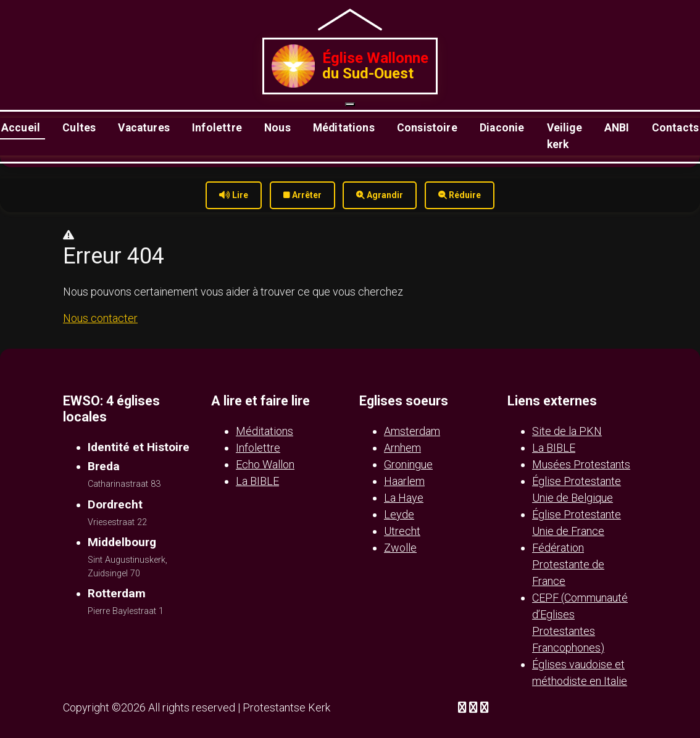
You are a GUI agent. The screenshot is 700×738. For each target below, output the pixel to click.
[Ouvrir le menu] (350, 104)
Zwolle (400, 548)
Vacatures (144, 128)
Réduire (460, 195)
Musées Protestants (581, 464)
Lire (234, 195)
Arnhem (402, 448)
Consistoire (427, 128)
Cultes (79, 128)
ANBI (617, 128)
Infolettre (217, 128)
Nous (277, 128)
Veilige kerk (565, 136)
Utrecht (402, 531)
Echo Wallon (265, 464)
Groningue (408, 464)
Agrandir (380, 195)
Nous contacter (100, 318)
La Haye (404, 498)
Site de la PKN (567, 431)
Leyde (399, 514)
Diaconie (502, 128)
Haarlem (404, 481)
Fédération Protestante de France (568, 564)
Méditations (344, 128)
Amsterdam (412, 431)
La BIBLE (257, 481)
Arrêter (302, 195)
